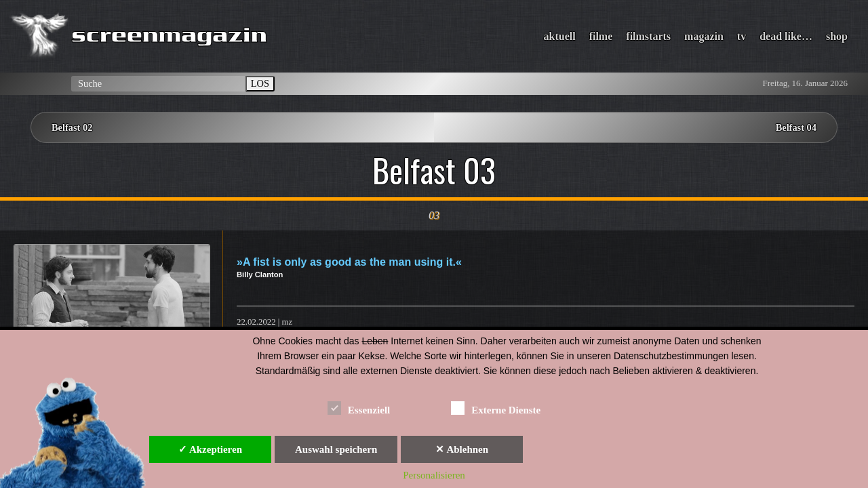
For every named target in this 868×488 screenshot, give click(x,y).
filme (601, 36)
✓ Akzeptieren (210, 449)
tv (742, 36)
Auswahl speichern (336, 449)
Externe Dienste (496, 408)
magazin (704, 36)
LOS (260, 83)
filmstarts (648, 36)
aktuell (560, 36)
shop (837, 36)
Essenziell (359, 408)
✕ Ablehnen (462, 449)
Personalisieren (434, 475)
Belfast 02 (72, 127)
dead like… (786, 36)
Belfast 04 (796, 127)
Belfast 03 (434, 170)
